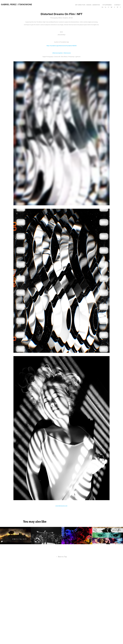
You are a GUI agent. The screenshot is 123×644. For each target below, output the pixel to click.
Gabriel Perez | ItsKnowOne (16, 4)
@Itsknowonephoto (58, 53)
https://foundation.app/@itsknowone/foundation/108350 (62, 46)
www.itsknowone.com (62, 506)
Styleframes (107, 5)
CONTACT (117, 5)
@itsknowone (67, 53)
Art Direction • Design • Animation (87, 5)
